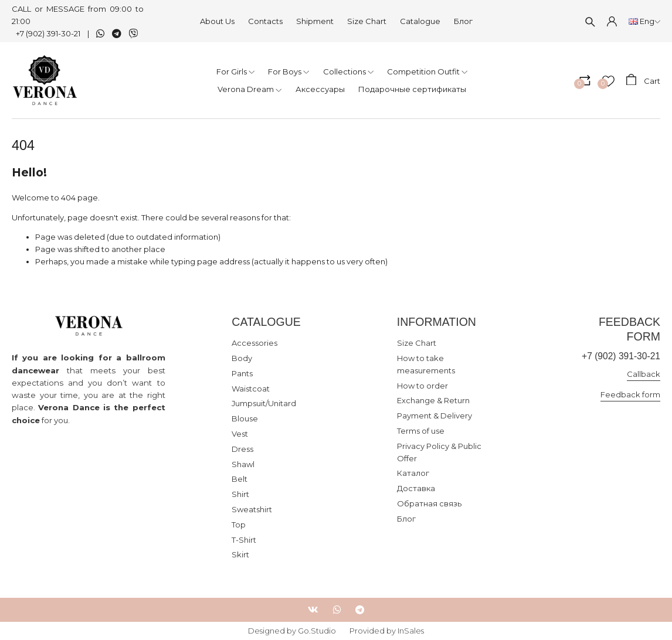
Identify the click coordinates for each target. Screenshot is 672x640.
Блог (463, 21)
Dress (242, 449)
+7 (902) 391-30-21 (48, 33)
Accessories (254, 343)
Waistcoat (251, 389)
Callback (644, 374)
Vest (240, 434)
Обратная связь (429, 503)
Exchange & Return (433, 400)
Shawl (243, 464)
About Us (217, 21)
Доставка (416, 488)
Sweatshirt (252, 509)
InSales (411, 631)
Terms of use (421, 431)
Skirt (240, 554)
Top (239, 525)
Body (242, 358)
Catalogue (420, 21)
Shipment (315, 21)
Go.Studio (317, 631)
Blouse (245, 418)
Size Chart (367, 21)
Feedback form (630, 394)
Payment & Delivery (435, 416)
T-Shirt (244, 540)
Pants (242, 373)
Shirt (240, 494)
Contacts (265, 21)
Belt (240, 479)
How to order (422, 386)
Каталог (413, 473)
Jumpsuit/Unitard (264, 403)
